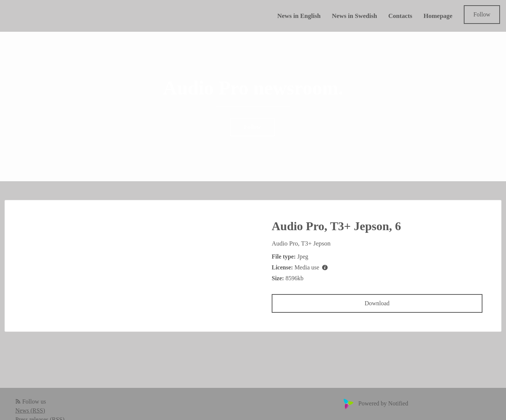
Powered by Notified (375, 403)
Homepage (438, 16)
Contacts (400, 16)
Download (377, 303)
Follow (482, 14)
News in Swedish (354, 16)
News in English (299, 16)
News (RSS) (30, 410)
